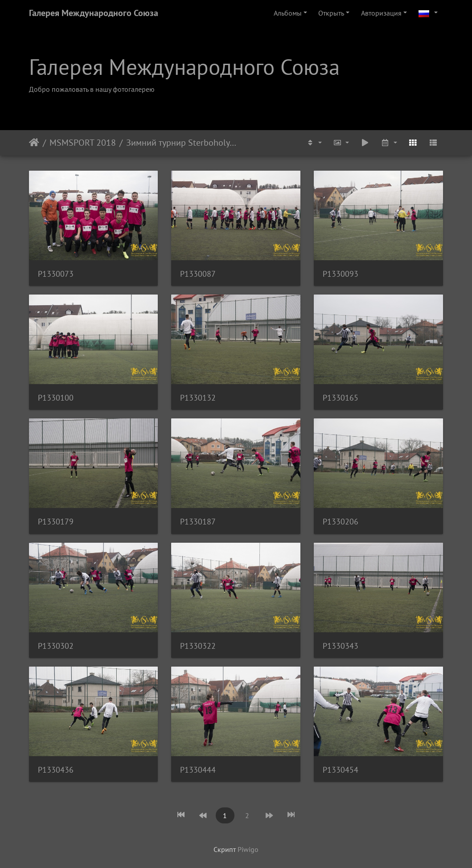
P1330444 (198, 770)
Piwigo (248, 849)
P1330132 (198, 398)
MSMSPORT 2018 (83, 143)
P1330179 (56, 522)
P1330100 (56, 398)
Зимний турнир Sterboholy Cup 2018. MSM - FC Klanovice (181, 143)
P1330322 (198, 646)
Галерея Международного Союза (94, 13)
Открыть (331, 13)
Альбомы (288, 13)
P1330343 (341, 646)
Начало (34, 143)
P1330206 (341, 522)
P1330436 (56, 770)
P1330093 (341, 274)
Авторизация (381, 13)
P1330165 (341, 398)
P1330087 (198, 274)
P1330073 (56, 274)
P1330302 (56, 646)
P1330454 (341, 770)
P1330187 (198, 522)
